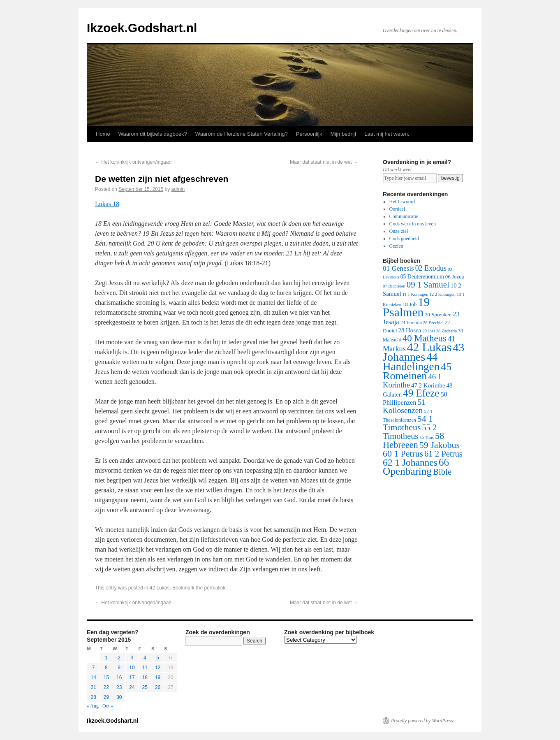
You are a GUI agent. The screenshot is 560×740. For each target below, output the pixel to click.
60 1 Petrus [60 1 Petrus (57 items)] (403, 454)
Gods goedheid (404, 239)
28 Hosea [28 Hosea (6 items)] (410, 330)
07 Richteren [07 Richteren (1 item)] (394, 286)
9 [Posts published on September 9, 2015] (119, 668)
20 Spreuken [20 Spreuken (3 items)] (438, 314)
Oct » (108, 706)
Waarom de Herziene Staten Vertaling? (242, 134)
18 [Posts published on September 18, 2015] (145, 677)
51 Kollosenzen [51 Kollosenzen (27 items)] (404, 406)
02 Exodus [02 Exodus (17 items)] (431, 268)
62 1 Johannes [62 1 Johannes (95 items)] (410, 462)
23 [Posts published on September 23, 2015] (119, 687)
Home (103, 134)
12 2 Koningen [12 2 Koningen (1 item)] (442, 294)
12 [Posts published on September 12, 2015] (158, 668)
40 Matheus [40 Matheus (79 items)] (425, 338)
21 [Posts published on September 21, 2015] (93, 687)
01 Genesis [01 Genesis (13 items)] (398, 268)
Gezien (396, 246)
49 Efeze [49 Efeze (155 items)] (421, 393)
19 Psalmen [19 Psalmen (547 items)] (406, 307)
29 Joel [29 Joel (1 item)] (429, 331)
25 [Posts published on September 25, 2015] (145, 687)
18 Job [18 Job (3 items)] (410, 304)
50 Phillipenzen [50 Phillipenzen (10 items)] (415, 398)
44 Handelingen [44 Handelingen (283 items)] (411, 362)
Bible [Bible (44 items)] (442, 472)
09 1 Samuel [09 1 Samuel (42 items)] (428, 284)
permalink (215, 588)
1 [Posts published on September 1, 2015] (106, 658)
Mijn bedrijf (343, 134)
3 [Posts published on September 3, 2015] (132, 658)
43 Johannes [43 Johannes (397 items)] (423, 352)
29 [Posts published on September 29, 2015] (106, 697)
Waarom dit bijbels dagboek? (153, 134)
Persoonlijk (309, 134)
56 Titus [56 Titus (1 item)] (427, 437)
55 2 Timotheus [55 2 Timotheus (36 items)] (410, 432)
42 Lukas (160, 588)
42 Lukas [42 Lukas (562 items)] (429, 347)
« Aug (93, 706)
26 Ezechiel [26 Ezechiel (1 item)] (433, 323)
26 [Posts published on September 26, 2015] (158, 687)
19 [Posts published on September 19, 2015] (158, 677)
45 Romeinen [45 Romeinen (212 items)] (417, 371)
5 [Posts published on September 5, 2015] (158, 658)
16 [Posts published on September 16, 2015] (119, 677)
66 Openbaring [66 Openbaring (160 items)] (416, 467)
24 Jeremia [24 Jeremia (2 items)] (411, 322)
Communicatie (404, 216)
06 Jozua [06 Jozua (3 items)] (455, 277)
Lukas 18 (107, 204)
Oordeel (397, 209)
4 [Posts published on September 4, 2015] (145, 658)
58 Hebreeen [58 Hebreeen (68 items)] (413, 440)
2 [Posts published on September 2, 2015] (119, 658)
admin (178, 189)
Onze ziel (399, 231)
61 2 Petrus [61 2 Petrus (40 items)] (443, 454)
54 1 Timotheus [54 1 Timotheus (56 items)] (408, 423)
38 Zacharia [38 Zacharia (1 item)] (447, 331)
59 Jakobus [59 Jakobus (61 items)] (440, 445)
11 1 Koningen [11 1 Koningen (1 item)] (415, 294)
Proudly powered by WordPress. (423, 721)
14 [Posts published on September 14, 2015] (93, 677)
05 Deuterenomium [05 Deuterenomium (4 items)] (422, 277)
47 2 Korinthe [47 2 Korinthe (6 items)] (428, 385)
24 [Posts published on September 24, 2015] (132, 687)
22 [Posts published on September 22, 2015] (106, 687)
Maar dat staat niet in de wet (324, 162)
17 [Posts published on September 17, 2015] (132, 677)
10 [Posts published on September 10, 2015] (132, 668)
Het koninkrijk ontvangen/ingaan (133, 162)
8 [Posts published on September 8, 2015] (106, 668)
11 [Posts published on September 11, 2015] (145, 668)
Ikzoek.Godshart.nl (142, 28)
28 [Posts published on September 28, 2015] (93, 697)
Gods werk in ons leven (413, 224)
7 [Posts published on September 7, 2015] (94, 668)
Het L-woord (402, 202)
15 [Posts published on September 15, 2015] (106, 677)
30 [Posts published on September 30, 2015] (119, 697)
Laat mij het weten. (387, 134)
